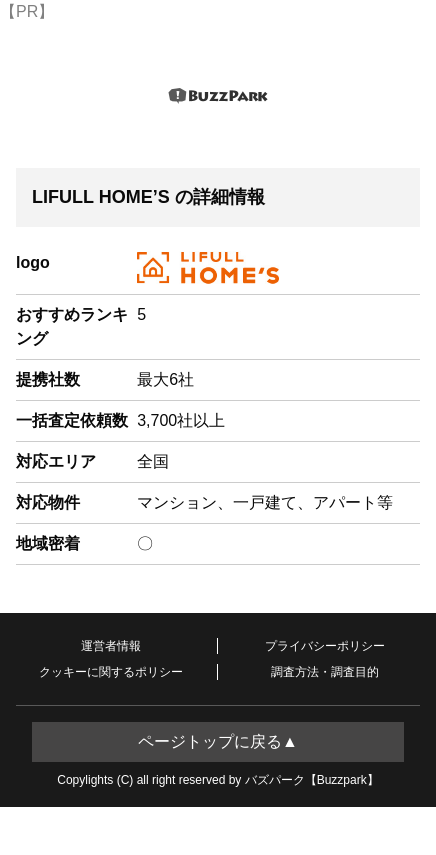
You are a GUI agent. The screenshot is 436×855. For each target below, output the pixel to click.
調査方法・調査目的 (325, 672)
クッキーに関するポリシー (111, 672)
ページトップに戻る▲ (218, 741)
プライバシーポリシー (325, 646)
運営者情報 (111, 646)
